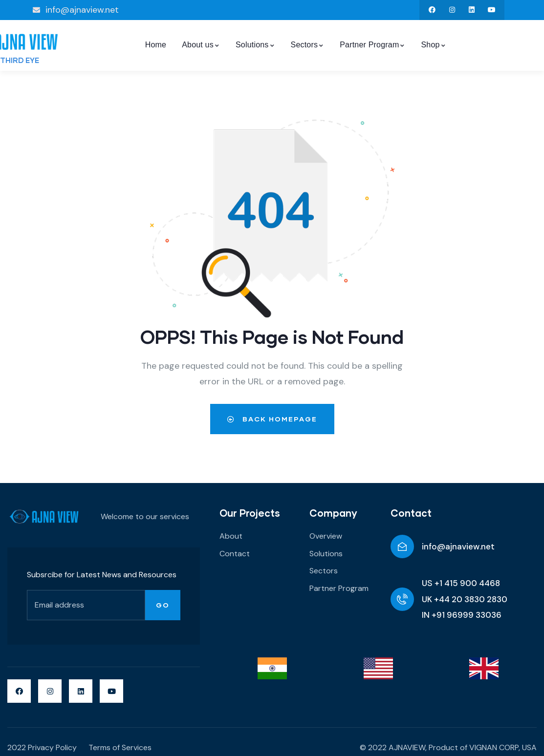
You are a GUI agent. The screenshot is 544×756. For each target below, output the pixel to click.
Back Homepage (272, 419)
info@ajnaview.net (458, 546)
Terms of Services (120, 747)
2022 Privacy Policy (42, 747)
